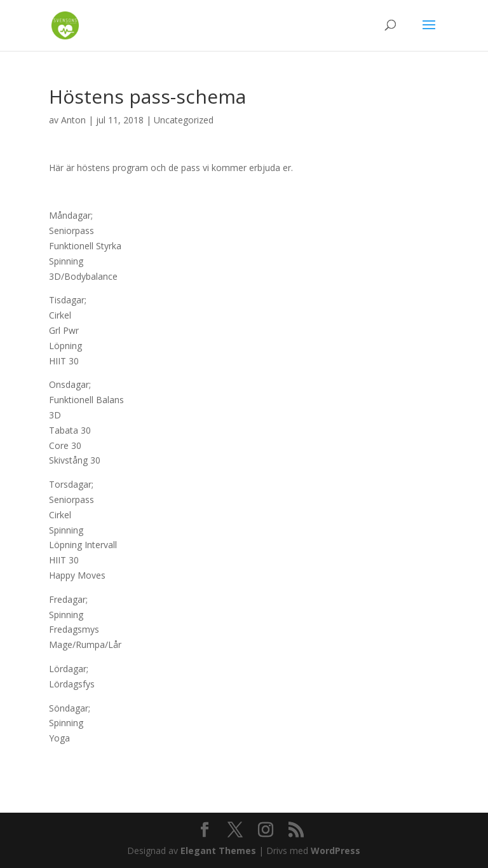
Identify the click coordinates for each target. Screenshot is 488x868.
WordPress (335, 851)
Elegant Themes (218, 851)
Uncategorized (184, 120)
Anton (73, 120)
